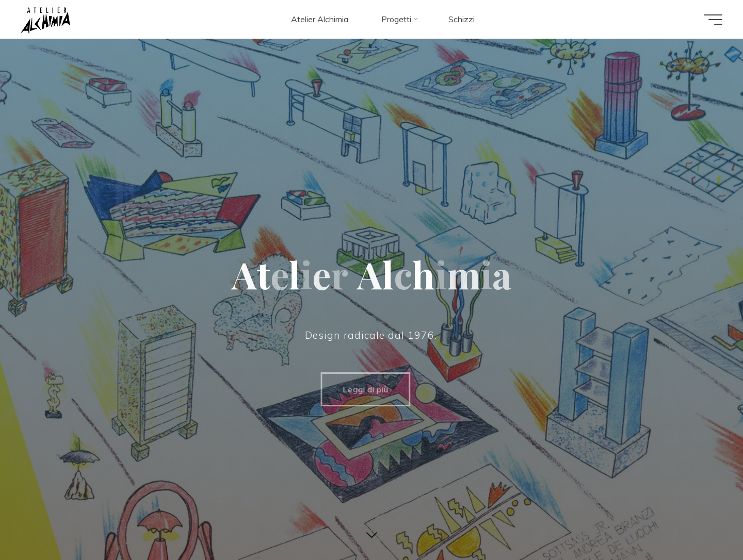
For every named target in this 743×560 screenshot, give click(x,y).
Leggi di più (360, 389)
